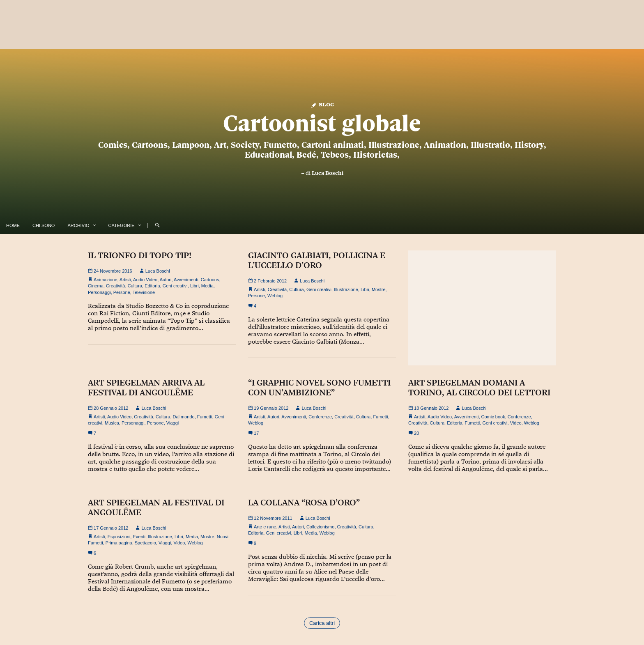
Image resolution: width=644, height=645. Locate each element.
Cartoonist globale (322, 123)
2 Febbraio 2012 (267, 281)
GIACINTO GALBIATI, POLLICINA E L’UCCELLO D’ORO (317, 260)
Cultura (135, 286)
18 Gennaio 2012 (428, 408)
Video (516, 423)
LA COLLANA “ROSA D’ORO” (304, 503)
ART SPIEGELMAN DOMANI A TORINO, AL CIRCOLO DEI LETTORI (479, 388)
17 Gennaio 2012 (108, 528)
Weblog (275, 296)
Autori (166, 280)
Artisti (125, 280)
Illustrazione (346, 289)
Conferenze (320, 417)
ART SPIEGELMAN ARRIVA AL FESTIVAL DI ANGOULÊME (146, 388)
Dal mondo (184, 417)
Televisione (144, 292)
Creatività (115, 286)
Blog (322, 104)
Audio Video (145, 280)
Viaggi (172, 423)
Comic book (493, 417)
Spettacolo (145, 543)
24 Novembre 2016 (110, 271)
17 (253, 433)
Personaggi (99, 292)
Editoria (152, 286)
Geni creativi (175, 286)
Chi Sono (44, 225)
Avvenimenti (186, 280)
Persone (122, 292)
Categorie (122, 225)
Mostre (379, 289)
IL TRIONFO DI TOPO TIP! (140, 255)
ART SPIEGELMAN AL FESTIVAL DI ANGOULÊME (156, 507)
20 (414, 433)
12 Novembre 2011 (270, 518)
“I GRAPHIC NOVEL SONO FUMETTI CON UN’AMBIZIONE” (319, 388)
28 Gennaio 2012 (108, 408)
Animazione (105, 280)
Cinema (96, 286)
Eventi (139, 537)
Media (207, 286)
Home (13, 225)
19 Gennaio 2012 (268, 408)
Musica (112, 423)
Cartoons (210, 280)
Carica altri (322, 623)
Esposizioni (119, 537)
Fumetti (205, 417)
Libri (194, 286)
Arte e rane (265, 527)
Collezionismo (320, 527)
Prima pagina (119, 543)
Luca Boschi (328, 173)
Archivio (78, 225)
